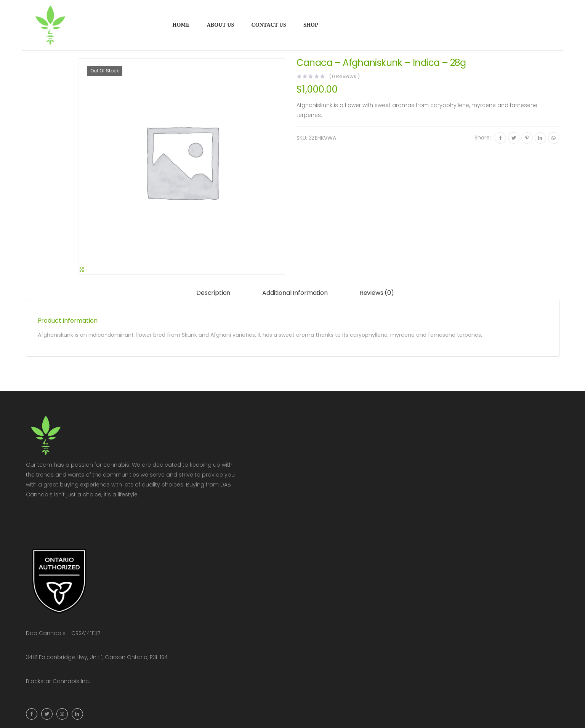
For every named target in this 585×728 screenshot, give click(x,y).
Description (213, 293)
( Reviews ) (344, 76)
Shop (311, 25)
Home (181, 25)
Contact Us (269, 25)
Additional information (295, 293)
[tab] (213, 293)
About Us (220, 25)
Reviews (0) (377, 293)
